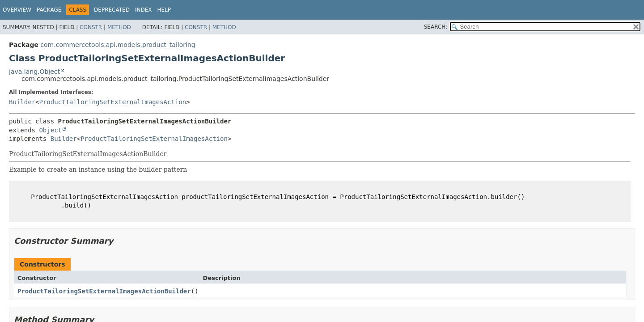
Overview (17, 10)
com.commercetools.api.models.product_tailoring (118, 45)
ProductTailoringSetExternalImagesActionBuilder (104, 291)
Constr (91, 27)
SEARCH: (436, 27)
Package (49, 10)
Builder (22, 102)
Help (164, 10)
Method (119, 27)
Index (144, 10)
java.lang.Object (34, 72)
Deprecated (112, 10)
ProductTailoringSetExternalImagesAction (112, 102)
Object (50, 130)
